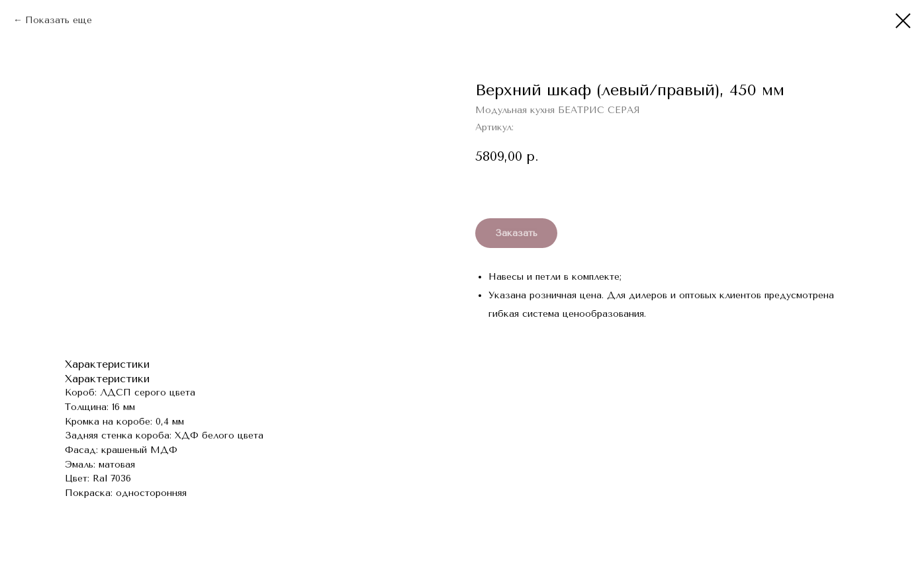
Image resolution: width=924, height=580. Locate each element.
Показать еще (59, 20)
